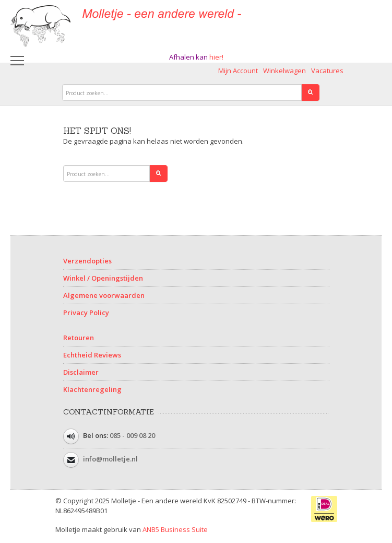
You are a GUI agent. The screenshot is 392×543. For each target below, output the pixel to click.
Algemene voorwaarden (104, 295)
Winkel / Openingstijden (103, 278)
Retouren (79, 338)
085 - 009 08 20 (132, 435)
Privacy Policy (86, 313)
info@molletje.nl (110, 459)
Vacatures (327, 71)
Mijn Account (238, 71)
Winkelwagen (284, 71)
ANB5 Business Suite (175, 529)
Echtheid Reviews (92, 355)
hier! (216, 57)
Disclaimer (81, 372)
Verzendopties (87, 261)
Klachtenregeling (92, 389)
